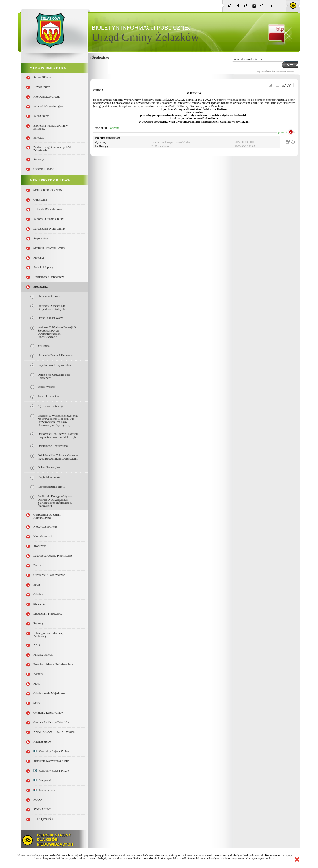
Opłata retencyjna (49, 467)
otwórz (115, 128)
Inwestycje (40, 546)
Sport (37, 585)
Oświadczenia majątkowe (49, 693)
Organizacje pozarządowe (49, 575)
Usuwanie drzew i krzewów (55, 355)
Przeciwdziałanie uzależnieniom (53, 664)
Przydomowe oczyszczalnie (55, 365)
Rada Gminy (41, 116)
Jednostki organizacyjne (48, 106)
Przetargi (39, 258)
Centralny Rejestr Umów (48, 713)
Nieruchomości (42, 536)
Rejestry (38, 623)
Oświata (38, 594)
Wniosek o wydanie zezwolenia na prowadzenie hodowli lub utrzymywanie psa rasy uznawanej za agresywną (58, 420)
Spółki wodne (46, 387)
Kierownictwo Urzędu (47, 97)
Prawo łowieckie (48, 396)
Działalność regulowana (53, 446)
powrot (283, 132)
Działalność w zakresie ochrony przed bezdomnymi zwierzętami (58, 457)
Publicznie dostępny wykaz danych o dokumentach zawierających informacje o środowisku (55, 501)
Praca (37, 684)
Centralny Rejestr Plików (51, 771)
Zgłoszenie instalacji (50, 406)
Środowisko (41, 287)
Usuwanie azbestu (49, 296)
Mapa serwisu (45, 790)
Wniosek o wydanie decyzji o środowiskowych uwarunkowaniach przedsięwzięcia (57, 332)
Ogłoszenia (40, 200)
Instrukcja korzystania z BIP (51, 761)
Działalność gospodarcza (49, 277)
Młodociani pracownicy (48, 614)
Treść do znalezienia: (248, 59)
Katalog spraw (42, 742)
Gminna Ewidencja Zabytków (51, 722)
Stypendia (39, 604)
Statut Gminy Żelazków (48, 190)
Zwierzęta (44, 346)
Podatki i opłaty (43, 267)
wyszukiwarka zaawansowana (275, 71)
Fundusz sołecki (43, 655)
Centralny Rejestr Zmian (51, 751)
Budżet (38, 565)
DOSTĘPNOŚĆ (43, 819)
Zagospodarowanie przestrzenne (53, 556)
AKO (37, 645)
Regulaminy (41, 238)
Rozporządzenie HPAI (51, 487)
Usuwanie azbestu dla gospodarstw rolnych (51, 307)
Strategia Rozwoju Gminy (49, 248)
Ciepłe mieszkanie (49, 477)
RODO (38, 800)
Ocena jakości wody (50, 318)
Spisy (37, 703)
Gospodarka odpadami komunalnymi (47, 516)
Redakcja (39, 159)
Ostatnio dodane (43, 169)
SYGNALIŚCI (42, 809)
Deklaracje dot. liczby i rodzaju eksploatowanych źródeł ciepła (58, 435)
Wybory (38, 674)
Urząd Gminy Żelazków (145, 37)
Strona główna (42, 77)
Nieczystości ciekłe (45, 527)
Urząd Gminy (41, 87)
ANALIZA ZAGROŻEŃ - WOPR (54, 732)
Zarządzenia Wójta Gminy (49, 229)
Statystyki (42, 780)
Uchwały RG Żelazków (48, 209)
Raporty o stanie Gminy (48, 219)
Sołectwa (39, 138)
